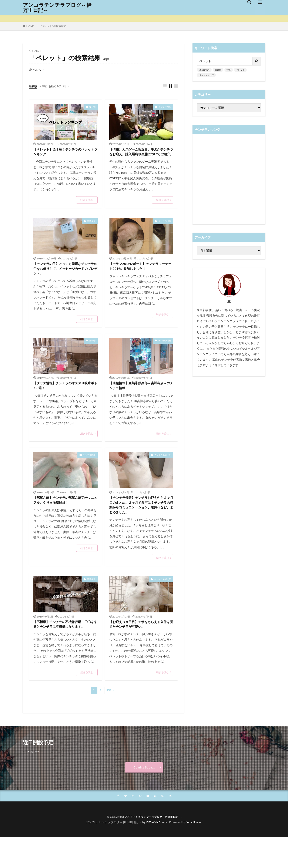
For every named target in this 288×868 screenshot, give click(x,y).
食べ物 (92, 107)
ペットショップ (206, 75)
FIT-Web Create (156, 852)
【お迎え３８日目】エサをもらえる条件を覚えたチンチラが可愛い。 (140, 646)
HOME (30, 26)
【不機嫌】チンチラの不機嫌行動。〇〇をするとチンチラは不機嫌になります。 (64, 649)
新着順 (34, 86)
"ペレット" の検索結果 (53, 26)
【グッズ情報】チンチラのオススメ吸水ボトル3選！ (64, 396)
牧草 (229, 70)
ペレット (240, 70)
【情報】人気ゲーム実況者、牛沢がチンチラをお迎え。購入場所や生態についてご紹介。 (140, 156)
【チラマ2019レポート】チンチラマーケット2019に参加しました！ (140, 275)
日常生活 (91, 229)
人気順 (45, 86)
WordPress (196, 852)
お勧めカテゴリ (62, 86)
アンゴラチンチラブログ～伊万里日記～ (57, 7)
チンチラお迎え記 (163, 467)
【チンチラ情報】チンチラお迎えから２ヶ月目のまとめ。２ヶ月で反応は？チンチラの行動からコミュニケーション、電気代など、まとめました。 (140, 521)
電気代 (218, 70)
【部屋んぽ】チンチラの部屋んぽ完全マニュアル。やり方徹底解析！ (64, 512)
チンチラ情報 (165, 107)
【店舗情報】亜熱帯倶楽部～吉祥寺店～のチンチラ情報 (140, 396)
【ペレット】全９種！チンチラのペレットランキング (64, 153)
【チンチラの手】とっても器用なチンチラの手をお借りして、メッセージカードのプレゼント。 (64, 277)
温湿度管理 (204, 70)
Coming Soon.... (144, 796)
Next (109, 718)
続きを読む (87, 201)
